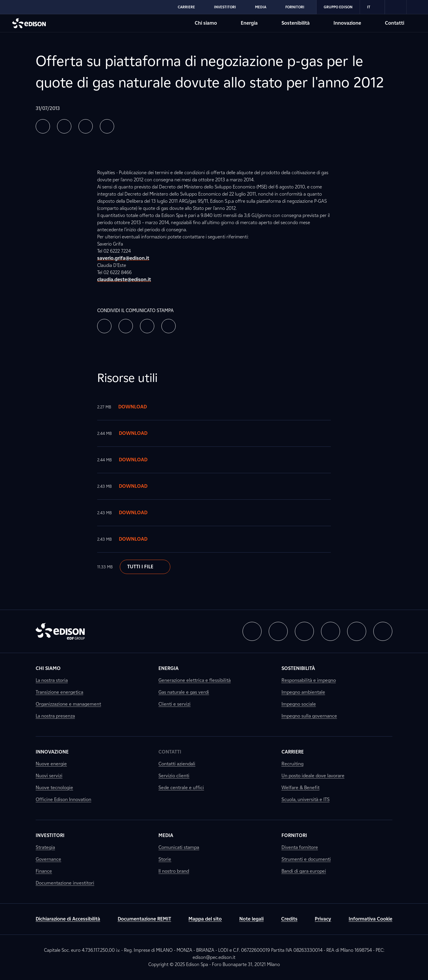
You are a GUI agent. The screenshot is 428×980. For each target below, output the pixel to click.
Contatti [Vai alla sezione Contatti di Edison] (395, 23)
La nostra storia (52, 680)
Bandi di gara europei (304, 871)
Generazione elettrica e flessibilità (195, 680)
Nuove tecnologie (54, 788)
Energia (169, 668)
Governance (48, 859)
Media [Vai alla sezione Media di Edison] (261, 7)
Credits (289, 919)
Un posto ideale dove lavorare (313, 776)
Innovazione (52, 752)
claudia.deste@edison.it (124, 280)
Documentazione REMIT (144, 919)
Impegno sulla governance (309, 716)
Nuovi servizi (49, 776)
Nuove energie (51, 764)
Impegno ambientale (303, 692)
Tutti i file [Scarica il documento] (145, 567)
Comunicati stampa (179, 847)
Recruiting (292, 764)
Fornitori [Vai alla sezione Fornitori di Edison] (295, 7)
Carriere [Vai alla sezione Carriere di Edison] (186, 7)
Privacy (323, 919)
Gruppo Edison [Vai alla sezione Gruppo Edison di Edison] (338, 7)
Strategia (45, 847)
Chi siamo (48, 668)
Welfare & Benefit (300, 788)
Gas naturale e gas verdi (184, 692)
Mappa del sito (205, 919)
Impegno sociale (299, 704)
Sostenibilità (298, 668)
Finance (44, 871)
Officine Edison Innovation (63, 799)
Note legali (251, 919)
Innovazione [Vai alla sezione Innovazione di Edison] (347, 23)
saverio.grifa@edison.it (123, 258)
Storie (165, 859)
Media (166, 835)
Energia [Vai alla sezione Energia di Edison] (249, 23)
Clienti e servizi (174, 704)
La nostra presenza (55, 716)
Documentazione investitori (65, 883)
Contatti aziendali (177, 764)
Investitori (50, 835)
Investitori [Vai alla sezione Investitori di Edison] (225, 7)
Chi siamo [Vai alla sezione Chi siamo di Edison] (206, 23)
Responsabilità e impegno (309, 680)
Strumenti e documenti (306, 859)
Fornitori (294, 835)
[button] (43, 126)
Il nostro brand (174, 871)
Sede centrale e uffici (181, 788)
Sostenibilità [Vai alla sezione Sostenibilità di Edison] (296, 23)
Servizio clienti (174, 776)
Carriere (293, 752)
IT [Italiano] (372, 7)
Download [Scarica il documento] (139, 407)
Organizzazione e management (68, 704)
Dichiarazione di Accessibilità (68, 919)
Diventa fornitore (300, 847)
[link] (396, 7)
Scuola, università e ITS (306, 799)
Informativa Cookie (370, 919)
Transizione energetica (59, 692)
